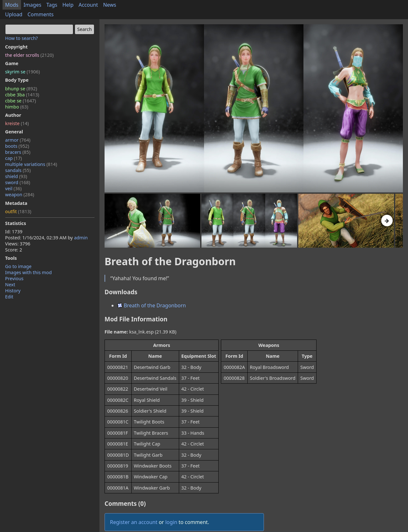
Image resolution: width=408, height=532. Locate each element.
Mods (12, 5)
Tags (52, 5)
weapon (20, 195)
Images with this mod (28, 272)
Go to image (18, 266)
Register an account (134, 522)
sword (18, 182)
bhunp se (21, 89)
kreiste (17, 123)
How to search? (22, 38)
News (109, 5)
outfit (18, 211)
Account (88, 5)
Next (10, 285)
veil (13, 188)
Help (68, 5)
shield (16, 176)
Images (33, 5)
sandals (18, 170)
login (171, 522)
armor (18, 140)
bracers (18, 152)
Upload (14, 14)
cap (14, 158)
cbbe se (21, 101)
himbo (17, 107)
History (13, 291)
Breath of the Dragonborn (152, 305)
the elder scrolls (29, 55)
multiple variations (31, 164)
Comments (40, 14)
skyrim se (22, 72)
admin (81, 238)
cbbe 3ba (22, 95)
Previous (14, 278)
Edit (9, 297)
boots (17, 146)
